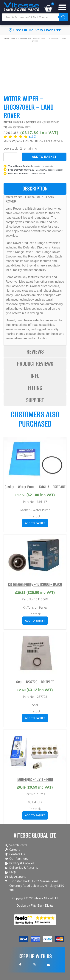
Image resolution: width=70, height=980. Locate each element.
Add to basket (44, 157)
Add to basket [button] (35, 523)
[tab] (35, 189)
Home (7, 39)
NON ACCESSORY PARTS (22, 39)
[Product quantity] (10, 157)
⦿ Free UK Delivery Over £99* (35, 30)
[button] (62, 7)
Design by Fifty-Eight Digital (35, 906)
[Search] (63, 17)
